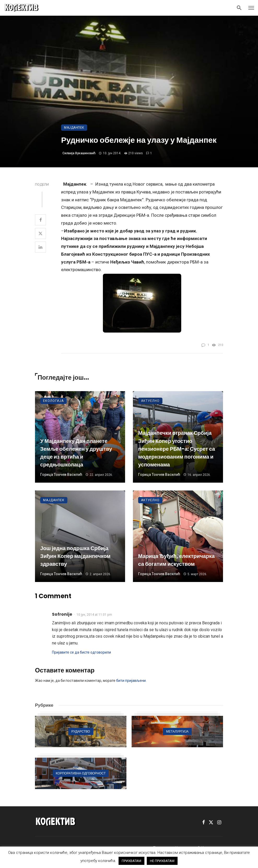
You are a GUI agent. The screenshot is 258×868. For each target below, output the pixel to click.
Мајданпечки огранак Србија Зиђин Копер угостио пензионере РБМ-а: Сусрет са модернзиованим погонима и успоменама (177, 449)
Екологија (53, 401)
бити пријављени (131, 681)
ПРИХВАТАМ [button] (131, 861)
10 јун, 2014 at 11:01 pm (94, 615)
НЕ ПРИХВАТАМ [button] (162, 861)
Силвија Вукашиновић (79, 153)
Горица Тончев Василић (61, 475)
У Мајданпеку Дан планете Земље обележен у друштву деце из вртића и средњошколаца (76, 453)
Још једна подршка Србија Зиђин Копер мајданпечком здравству (75, 556)
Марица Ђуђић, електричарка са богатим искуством (176, 560)
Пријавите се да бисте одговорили (81, 652)
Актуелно (150, 401)
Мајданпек (74, 128)
